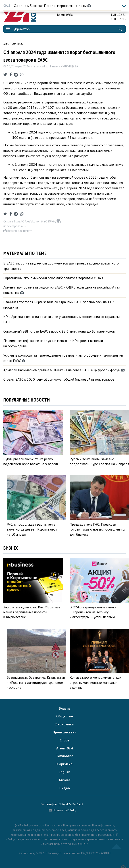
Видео (65, 788)
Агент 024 (64, 748)
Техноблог (64, 756)
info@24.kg (69, 810)
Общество (65, 716)
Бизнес (65, 780)
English (64, 772)
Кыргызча (64, 764)
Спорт (65, 740)
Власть (64, 708)
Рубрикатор (18, 29)
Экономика (13, 44)
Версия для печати (18, 231)
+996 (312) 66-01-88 (70, 804)
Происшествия (64, 732)
